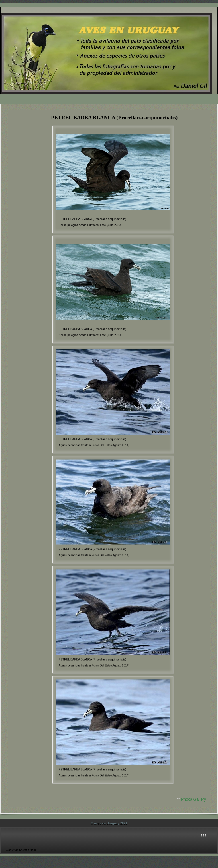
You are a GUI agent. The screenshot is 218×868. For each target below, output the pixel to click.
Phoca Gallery (193, 799)
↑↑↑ (204, 835)
